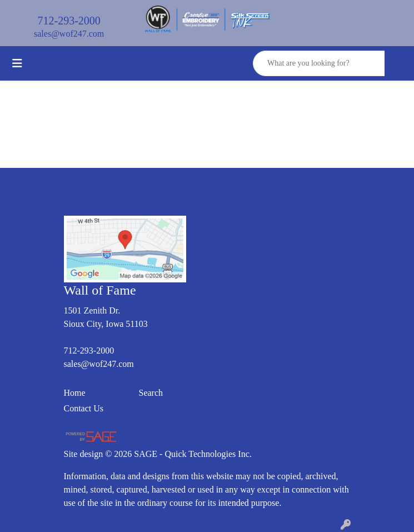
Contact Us (84, 408)
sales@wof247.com (69, 34)
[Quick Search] (319, 63)
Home (75, 393)
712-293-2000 (69, 21)
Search (151, 393)
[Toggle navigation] (17, 63)
